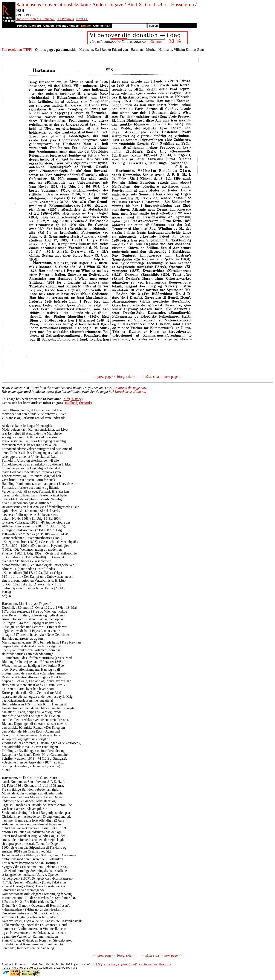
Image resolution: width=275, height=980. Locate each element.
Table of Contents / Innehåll (35, 19)
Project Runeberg (29, 26)
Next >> (82, 19)
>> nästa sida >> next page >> (161, 377)
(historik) (86, 403)
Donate (86, 26)
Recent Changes (67, 26)
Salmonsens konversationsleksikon (52, 5)
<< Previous (66, 19)
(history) (77, 399)
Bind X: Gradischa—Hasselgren (161, 5)
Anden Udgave (108, 5)
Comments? (102, 26)
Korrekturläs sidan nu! (131, 392)
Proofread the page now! (130, 388)
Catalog (49, 26)
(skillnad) (72, 403)
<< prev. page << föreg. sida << (114, 377)
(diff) (66, 399)
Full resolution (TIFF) (17, 50)
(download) (129, 965)
